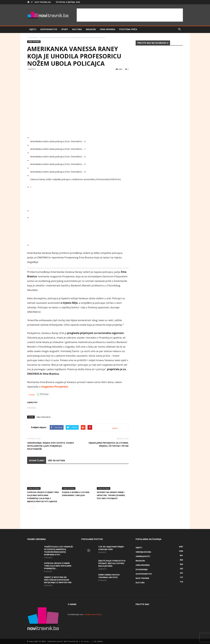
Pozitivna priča (128, 29)
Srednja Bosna (143, 552)
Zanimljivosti (143, 556)
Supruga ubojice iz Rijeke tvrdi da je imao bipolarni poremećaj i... (58, 566)
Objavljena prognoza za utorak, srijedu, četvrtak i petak (109, 444)
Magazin (91, 29)
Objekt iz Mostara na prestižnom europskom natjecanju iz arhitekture (58, 580)
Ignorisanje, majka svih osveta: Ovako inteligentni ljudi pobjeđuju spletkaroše (51, 446)
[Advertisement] (130, 15)
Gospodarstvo (49, 29)
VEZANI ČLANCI (37, 460)
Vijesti (33, 29)
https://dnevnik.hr (44, 417)
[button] (179, 29)
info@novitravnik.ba (93, 614)
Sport (65, 29)
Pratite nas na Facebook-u (153, 43)
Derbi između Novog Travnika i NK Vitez (109, 576)
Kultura (77, 29)
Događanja (142, 569)
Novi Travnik (142, 578)
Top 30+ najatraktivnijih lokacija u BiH (111, 548)
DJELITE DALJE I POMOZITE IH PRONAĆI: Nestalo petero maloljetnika (112, 563)
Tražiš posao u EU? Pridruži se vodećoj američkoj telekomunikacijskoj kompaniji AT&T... (58, 551)
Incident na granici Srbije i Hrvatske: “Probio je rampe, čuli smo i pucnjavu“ (111, 495)
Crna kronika (107, 29)
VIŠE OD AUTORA (56, 460)
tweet (115, 428)
